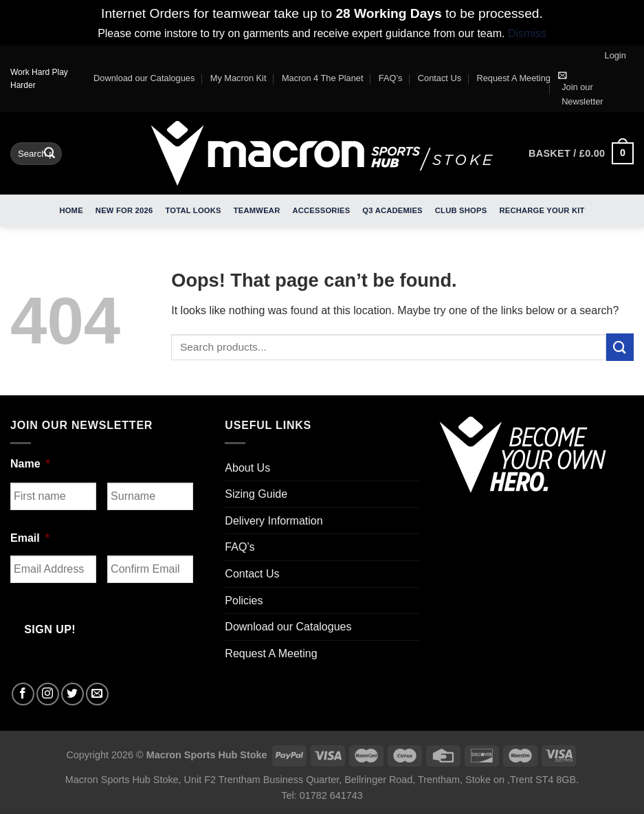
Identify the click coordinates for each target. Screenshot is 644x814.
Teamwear (257, 210)
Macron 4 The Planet (323, 78)
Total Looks (193, 210)
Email (30, 538)
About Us (247, 468)
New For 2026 (124, 210)
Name (30, 464)
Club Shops (461, 210)
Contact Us (440, 78)
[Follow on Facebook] (23, 694)
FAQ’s (391, 78)
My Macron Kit (238, 78)
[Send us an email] (97, 694)
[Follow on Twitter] (73, 694)
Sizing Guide (256, 494)
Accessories (321, 210)
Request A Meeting (514, 78)
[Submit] (49, 153)
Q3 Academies (392, 210)
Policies (244, 601)
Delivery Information (274, 521)
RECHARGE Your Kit (542, 210)
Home (71, 210)
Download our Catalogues (144, 78)
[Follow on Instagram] (48, 694)
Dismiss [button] (527, 33)
